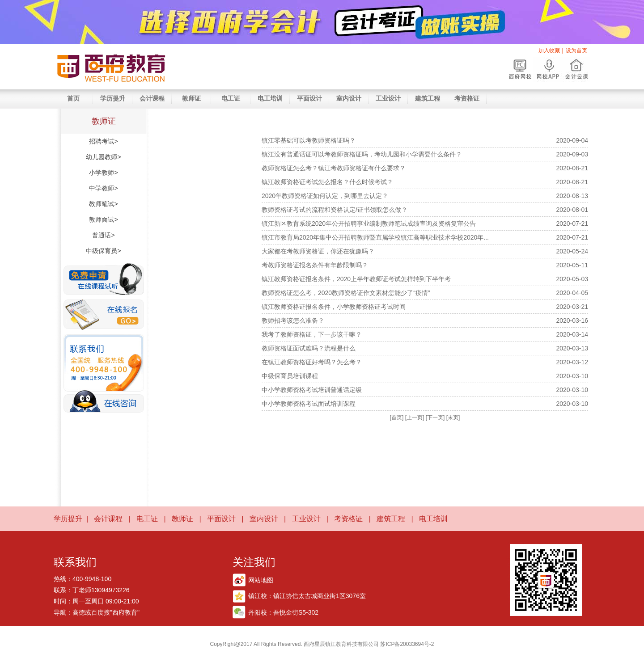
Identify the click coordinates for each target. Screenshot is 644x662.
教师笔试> (103, 204)
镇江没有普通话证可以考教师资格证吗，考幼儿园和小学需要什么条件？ (362, 154)
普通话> (103, 235)
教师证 (191, 98)
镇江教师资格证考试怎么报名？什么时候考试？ (327, 182)
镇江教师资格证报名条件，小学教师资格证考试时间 (334, 307)
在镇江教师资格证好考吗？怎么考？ (312, 362)
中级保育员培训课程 (290, 376)
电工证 (231, 98)
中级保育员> (103, 251)
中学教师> (103, 188)
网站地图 (261, 580)
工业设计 (388, 98)
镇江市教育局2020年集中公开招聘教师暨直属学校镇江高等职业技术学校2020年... (375, 237)
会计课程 (152, 98)
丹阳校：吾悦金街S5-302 (283, 612)
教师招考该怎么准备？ (293, 320)
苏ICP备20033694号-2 (406, 644)
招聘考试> (103, 141)
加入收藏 (549, 51)
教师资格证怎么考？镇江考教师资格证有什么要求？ (334, 168)
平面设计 (309, 98)
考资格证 (467, 98)
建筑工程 (428, 98)
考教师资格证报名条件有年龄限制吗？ (315, 265)
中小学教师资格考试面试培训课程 (309, 404)
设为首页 (576, 51)
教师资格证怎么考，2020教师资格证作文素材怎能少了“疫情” (346, 293)
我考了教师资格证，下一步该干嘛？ (312, 334)
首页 (73, 98)
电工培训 (270, 98)
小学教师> (103, 173)
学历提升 (113, 98)
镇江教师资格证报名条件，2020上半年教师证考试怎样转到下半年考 (356, 279)
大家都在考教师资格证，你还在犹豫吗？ (318, 251)
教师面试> (103, 219)
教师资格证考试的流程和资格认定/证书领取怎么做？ (335, 210)
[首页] (397, 417)
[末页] (453, 417)
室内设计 (349, 98)
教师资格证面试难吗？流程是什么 (309, 348)
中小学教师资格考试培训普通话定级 (312, 390)
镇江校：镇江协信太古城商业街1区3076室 (307, 596)
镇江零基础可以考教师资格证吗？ (309, 140)
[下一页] (435, 417)
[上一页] (415, 417)
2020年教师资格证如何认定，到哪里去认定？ (325, 196)
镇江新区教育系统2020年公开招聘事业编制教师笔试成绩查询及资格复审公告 (369, 223)
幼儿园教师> (103, 157)
